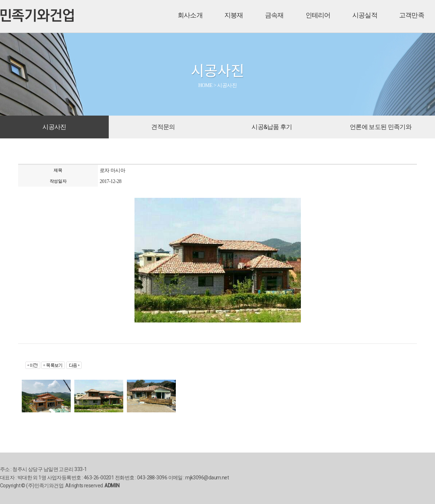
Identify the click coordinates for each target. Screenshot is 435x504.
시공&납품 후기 (272, 127)
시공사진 (54, 127)
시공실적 (365, 15)
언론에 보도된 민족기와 (381, 127)
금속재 (274, 15)
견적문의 (163, 127)
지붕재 (234, 15)
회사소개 (190, 15)
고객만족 (412, 15)
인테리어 (318, 15)
